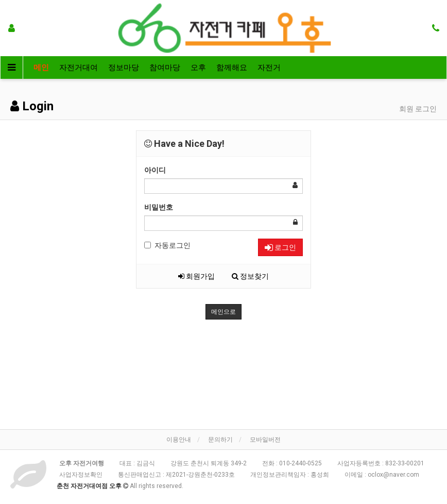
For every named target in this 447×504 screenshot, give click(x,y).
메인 (41, 68)
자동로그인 (167, 245)
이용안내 (179, 440)
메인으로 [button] (223, 312)
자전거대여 (79, 68)
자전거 (269, 68)
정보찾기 (250, 276)
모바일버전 (265, 440)
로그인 (280, 247)
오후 (198, 68)
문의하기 (220, 440)
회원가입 (196, 276)
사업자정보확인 (81, 475)
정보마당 (124, 68)
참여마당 (165, 68)
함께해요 (232, 68)
